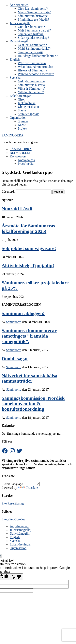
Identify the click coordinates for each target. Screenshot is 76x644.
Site (4, 503)
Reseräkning (16, 503)
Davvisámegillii (20, 533)
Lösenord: (27, 191)
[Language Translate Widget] (21, 484)
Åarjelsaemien (19, 526)
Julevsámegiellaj (21, 530)
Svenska (15, 541)
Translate (28, 488)
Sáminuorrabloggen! (23, 313)
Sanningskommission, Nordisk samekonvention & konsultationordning (33, 404)
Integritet (8, 519)
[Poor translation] (16, 577)
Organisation (18, 548)
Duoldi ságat (15, 359)
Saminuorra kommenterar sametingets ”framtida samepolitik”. (29, 336)
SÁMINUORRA (13, 135)
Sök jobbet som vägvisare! (29, 248)
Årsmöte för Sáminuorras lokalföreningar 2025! (28, 228)
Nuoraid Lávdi (17, 209)
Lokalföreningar (20, 544)
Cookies (20, 519)
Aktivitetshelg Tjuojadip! (28, 265)
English (15, 537)
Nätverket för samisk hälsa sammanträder (29, 378)
